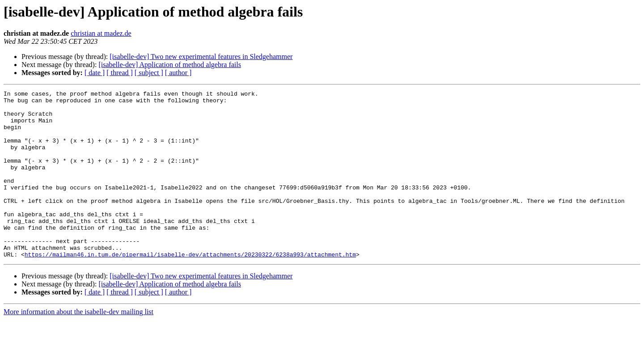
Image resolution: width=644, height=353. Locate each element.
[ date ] (95, 73)
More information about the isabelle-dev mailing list (78, 345)
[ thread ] (120, 73)
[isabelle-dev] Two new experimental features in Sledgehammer (201, 57)
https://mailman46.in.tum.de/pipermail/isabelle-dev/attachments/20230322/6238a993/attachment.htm (190, 288)
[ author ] (178, 73)
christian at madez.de (101, 33)
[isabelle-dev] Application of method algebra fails (170, 65)
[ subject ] (149, 73)
